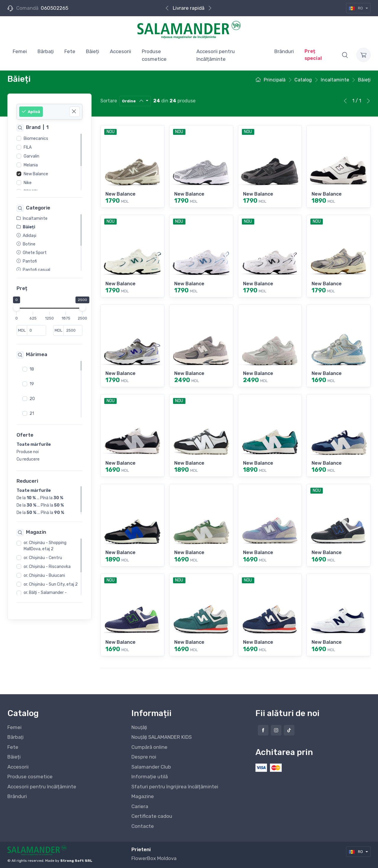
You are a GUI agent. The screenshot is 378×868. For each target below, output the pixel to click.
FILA (28, 147)
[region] (49, 162)
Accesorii (18, 767)
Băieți (14, 757)
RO (356, 8)
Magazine (143, 796)
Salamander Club (151, 767)
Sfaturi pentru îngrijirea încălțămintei (175, 787)
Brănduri (17, 796)
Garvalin (31, 156)
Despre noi (144, 757)
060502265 (54, 8)
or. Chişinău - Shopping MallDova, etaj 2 (45, 546)
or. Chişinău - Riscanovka (47, 567)
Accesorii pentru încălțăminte (42, 787)
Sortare (109, 101)
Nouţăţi (139, 727)
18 (32, 369)
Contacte (143, 826)
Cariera (140, 806)
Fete (13, 747)
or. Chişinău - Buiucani (44, 575)
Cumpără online (149, 747)
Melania (31, 165)
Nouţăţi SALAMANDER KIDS (162, 737)
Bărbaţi (16, 737)
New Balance (36, 174)
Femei (14, 727)
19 (32, 384)
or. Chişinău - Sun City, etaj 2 (51, 584)
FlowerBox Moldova (154, 858)
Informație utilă (150, 777)
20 (32, 398)
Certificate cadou (152, 816)
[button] (345, 55)
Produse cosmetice (30, 777)
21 (32, 413)
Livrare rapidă (189, 8)
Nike (28, 183)
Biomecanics (36, 139)
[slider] (17, 308)
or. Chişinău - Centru (43, 558)
